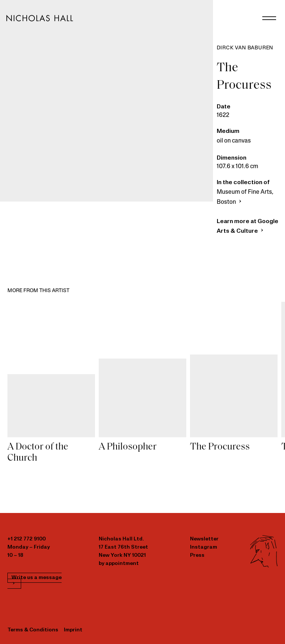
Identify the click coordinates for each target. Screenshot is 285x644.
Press (197, 555)
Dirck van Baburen (245, 48)
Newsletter (204, 539)
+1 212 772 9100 (27, 539)
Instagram (204, 547)
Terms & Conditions (33, 630)
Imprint (73, 630)
